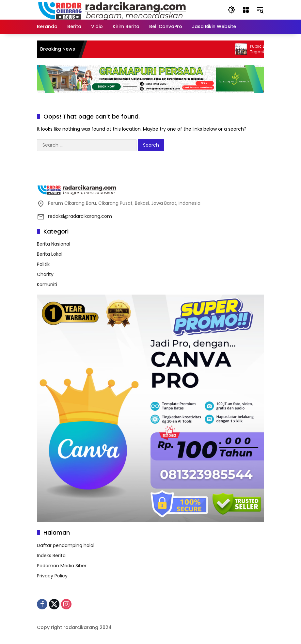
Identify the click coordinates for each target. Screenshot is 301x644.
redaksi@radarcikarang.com (80, 216)
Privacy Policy (52, 576)
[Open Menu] (246, 10)
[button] (231, 10)
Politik (43, 264)
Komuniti (47, 284)
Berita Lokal (50, 254)
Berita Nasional (54, 244)
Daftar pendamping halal (66, 545)
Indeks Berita (51, 555)
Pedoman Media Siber (62, 566)
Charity (45, 274)
